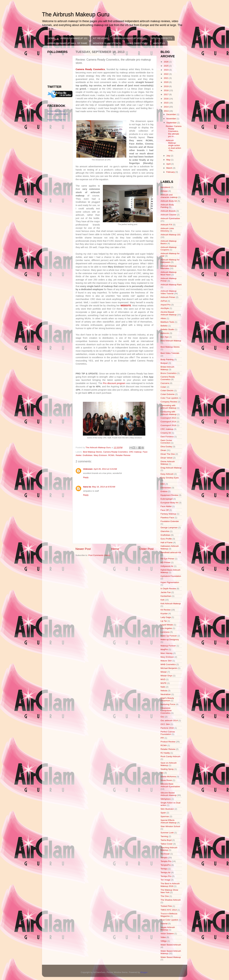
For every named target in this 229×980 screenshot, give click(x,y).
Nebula (164, 691)
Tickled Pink (166, 906)
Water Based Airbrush (171, 945)
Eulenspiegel (167, 499)
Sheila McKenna (168, 777)
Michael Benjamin (169, 668)
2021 (166, 78)
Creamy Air (166, 433)
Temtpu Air (166, 872)
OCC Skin (165, 724)
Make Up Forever (169, 636)
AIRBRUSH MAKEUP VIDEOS (130, 38)
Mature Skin (166, 661)
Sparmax (165, 816)
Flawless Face (167, 518)
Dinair (163, 450)
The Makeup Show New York (169, 891)
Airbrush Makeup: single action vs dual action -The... (173, 145)
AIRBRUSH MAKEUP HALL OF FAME (67, 43)
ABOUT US (159, 43)
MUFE (164, 683)
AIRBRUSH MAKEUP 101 (74, 38)
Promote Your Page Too (57, 120)
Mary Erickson (100, 455)
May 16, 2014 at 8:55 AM (104, 487)
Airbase (164, 191)
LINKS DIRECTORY (137, 43)
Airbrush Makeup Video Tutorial (169, 292)
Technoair (165, 854)
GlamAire (165, 531)
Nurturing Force (168, 704)
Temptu (164, 858)
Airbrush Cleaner (169, 215)
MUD (163, 679)
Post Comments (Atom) (99, 555)
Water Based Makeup (171, 957)
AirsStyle (165, 308)
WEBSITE (126, 306)
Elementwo (166, 488)
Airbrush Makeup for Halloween (170, 261)
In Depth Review (168, 589)
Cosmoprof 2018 (168, 425)
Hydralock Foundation (171, 576)
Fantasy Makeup (168, 514)
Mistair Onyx (166, 676)
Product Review (168, 742)
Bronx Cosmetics (169, 373)
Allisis (163, 318)
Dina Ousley (166, 447)
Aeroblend (165, 187)
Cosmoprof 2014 (168, 422)
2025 (166, 66)
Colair (163, 387)
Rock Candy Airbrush (171, 756)
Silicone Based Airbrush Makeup (169, 794)
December (172, 114)
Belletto (164, 326)
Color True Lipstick (169, 398)
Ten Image (166, 880)
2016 (166, 99)
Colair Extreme (168, 394)
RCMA (111, 455)
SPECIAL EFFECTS (161, 38)
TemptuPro (166, 865)
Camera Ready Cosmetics (90, 69)
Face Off (165, 510)
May (169, 160)
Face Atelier (166, 506)
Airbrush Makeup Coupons (169, 248)
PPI (162, 738)
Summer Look (167, 833)
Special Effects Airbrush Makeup (169, 821)
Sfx (162, 773)
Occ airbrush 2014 (169, 720)
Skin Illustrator (167, 809)
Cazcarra (165, 383)
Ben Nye (165, 337)
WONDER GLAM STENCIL (107, 43)
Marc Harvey (167, 653)
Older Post (147, 549)
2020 (166, 82)
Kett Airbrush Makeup (171, 604)
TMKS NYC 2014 (169, 910)
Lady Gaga (166, 617)
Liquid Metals (167, 625)
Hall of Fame (167, 542)
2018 (166, 90)
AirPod (164, 301)
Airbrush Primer (168, 297)
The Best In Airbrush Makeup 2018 (170, 885)
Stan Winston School (170, 826)
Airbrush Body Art (169, 201)
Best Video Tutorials (170, 353)
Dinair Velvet (167, 458)
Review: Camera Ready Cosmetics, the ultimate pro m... (174, 131)
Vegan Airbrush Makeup (168, 929)
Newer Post (83, 549)
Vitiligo (164, 941)
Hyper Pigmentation (170, 582)
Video (163, 937)
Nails (163, 687)
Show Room (166, 780)
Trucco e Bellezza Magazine (169, 915)
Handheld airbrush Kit (171, 552)
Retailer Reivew (123, 455)
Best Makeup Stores (93, 452)
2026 (166, 62)
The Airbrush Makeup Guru (76, 14)
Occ (163, 717)
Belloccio (165, 333)
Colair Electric (167, 390)
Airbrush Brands (168, 211)
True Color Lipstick (169, 920)
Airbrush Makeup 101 (171, 235)
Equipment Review (169, 495)
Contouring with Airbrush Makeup (169, 413)
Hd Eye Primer (167, 559)
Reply (86, 477)
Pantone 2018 (167, 728)
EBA (163, 484)
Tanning (164, 836)
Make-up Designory (170, 639)
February (171, 172)
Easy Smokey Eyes (170, 478)
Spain (163, 813)
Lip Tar (164, 621)
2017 (166, 94)
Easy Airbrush (167, 474)
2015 (166, 103)
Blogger (144, 972)
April (169, 164)
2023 (166, 70)
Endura (164, 491)
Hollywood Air (167, 566)
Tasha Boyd (166, 840)
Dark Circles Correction (166, 442)
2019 (166, 86)
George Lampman (169, 528)
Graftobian (88, 455)
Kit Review (166, 610)
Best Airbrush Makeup (171, 341)
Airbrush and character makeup (169, 196)
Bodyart (164, 363)
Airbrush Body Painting (167, 206)
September (172, 123)
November (172, 119)
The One (165, 896)
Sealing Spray (167, 769)
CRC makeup (135, 452)
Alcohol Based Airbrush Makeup (169, 313)
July (169, 156)
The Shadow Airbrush (171, 900)
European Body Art (169, 503)
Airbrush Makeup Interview (169, 267)
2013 (166, 111)
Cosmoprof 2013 (168, 418)
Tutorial (164, 924)
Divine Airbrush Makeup (168, 463)
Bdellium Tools (167, 322)
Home (115, 549)
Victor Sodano (167, 934)
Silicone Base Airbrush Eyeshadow (170, 785)
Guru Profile (166, 539)
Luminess (165, 632)
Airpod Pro (166, 305)
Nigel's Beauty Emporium (167, 699)
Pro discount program (114, 383)
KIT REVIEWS (101, 38)
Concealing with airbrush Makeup (169, 407)
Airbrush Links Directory (167, 230)
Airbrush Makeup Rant (171, 285)
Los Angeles (166, 628)
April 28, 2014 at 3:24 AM (105, 469)
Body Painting (167, 359)
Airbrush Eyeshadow (170, 218)
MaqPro (164, 649)
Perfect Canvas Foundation (168, 733)
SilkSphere (166, 799)
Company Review (169, 402)
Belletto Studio (167, 329)
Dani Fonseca (167, 437)
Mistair (164, 672)
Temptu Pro (166, 861)
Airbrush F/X (166, 225)
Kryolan (164, 613)
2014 (166, 107)
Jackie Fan (166, 592)
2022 (166, 74)
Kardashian (166, 596)
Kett (163, 600)
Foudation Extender (170, 521)
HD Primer (166, 562)
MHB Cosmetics (168, 664)
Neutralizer (166, 694)
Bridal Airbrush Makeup (167, 368)
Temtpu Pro (166, 876)
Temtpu (164, 869)
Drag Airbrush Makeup (171, 468)
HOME (51, 38)
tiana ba (87, 487)
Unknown (88, 469)
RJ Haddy (165, 753)
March (170, 168)
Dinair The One (168, 454)
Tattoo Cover (167, 844)
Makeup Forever (168, 646)
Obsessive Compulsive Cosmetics (166, 711)
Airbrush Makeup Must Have (169, 273)
